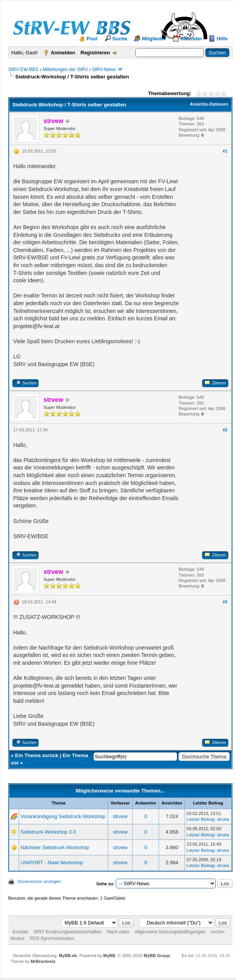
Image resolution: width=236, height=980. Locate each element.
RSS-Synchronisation (52, 938)
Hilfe (222, 39)
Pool (92, 39)
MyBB (109, 956)
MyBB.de (68, 956)
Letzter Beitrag (201, 819)
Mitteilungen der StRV (65, 70)
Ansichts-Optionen (209, 104)
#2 (225, 430)
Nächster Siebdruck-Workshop (55, 847)
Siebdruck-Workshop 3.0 (48, 832)
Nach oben (118, 932)
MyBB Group (157, 956)
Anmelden (63, 53)
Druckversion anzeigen (39, 881)
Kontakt (20, 932)
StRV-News (104, 70)
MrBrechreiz (43, 961)
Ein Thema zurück (37, 755)
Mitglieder (154, 39)
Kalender (191, 39)
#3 (225, 602)
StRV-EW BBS (23, 70)
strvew (120, 816)
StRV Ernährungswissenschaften (67, 932)
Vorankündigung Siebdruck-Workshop (63, 816)
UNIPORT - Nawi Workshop (52, 863)
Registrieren (95, 53)
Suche (120, 39)
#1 (225, 151)
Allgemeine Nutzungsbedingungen (170, 932)
